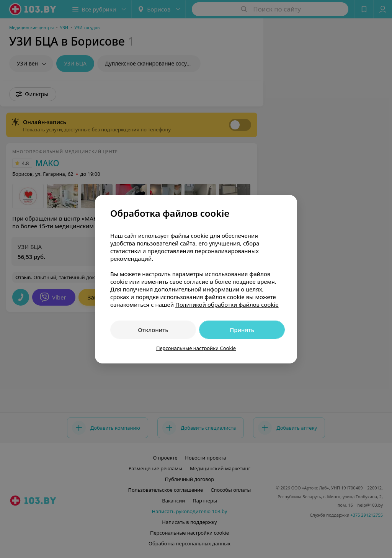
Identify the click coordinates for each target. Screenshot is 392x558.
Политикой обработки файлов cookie (227, 304)
